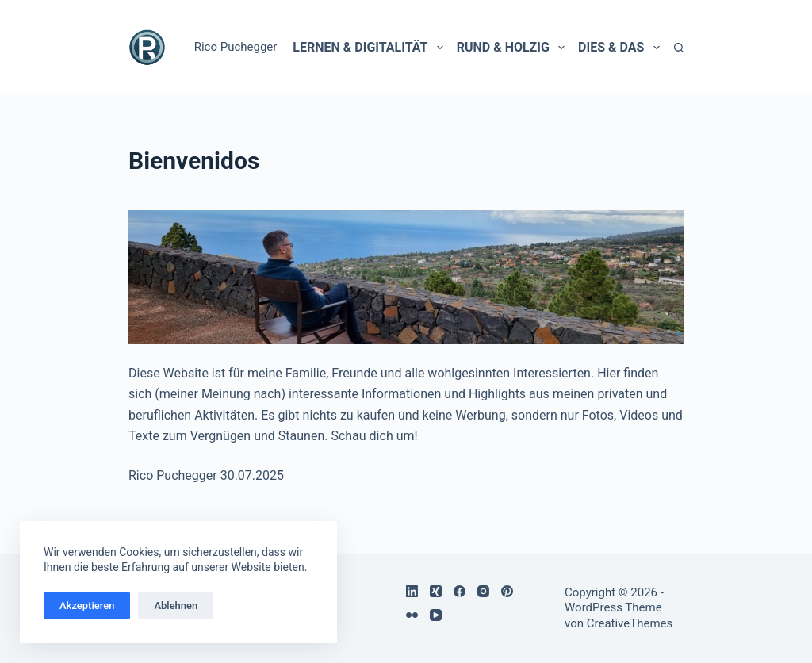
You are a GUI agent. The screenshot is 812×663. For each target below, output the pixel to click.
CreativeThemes (630, 623)
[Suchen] (679, 48)
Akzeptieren (87, 606)
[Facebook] (460, 591)
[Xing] (436, 591)
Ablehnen (176, 606)
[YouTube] (436, 615)
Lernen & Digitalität (368, 48)
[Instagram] (483, 591)
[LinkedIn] (412, 591)
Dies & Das (619, 48)
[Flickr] (412, 615)
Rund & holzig (511, 48)
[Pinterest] (507, 591)
